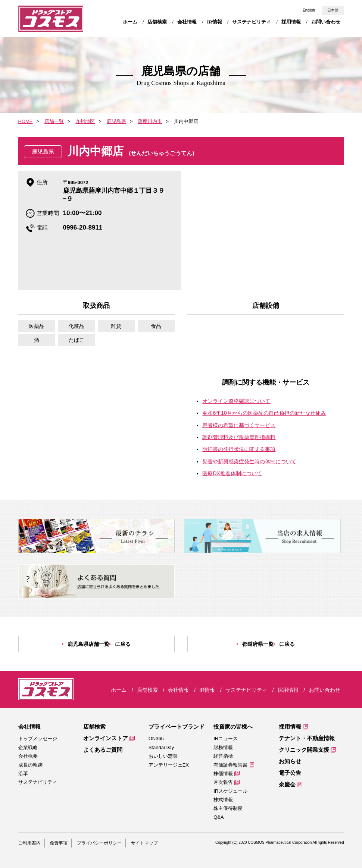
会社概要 (28, 756)
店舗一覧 (54, 121)
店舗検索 (94, 727)
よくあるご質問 (103, 750)
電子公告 (290, 773)
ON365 (156, 738)
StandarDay (161, 747)
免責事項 (59, 843)
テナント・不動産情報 (307, 738)
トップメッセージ (38, 738)
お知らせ (290, 761)
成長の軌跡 (30, 765)
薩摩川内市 (150, 121)
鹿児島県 (116, 121)
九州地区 (85, 121)
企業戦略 (28, 747)
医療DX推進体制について (232, 473)
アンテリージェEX (169, 765)
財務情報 (223, 747)
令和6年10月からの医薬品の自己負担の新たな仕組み (264, 413)
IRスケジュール (230, 791)
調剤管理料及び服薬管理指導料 (239, 437)
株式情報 (223, 800)
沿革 (23, 774)
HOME (26, 121)
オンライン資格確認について (236, 401)
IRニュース (226, 738)
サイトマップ (144, 843)
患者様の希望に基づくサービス (239, 425)
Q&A (219, 817)
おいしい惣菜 (163, 756)
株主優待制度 (228, 808)
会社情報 (29, 727)
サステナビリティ (38, 782)
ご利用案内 (29, 843)
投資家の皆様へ (233, 727)
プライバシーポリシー (99, 843)
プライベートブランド (177, 727)
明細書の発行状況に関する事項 (239, 449)
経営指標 (223, 756)
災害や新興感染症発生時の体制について (249, 461)
